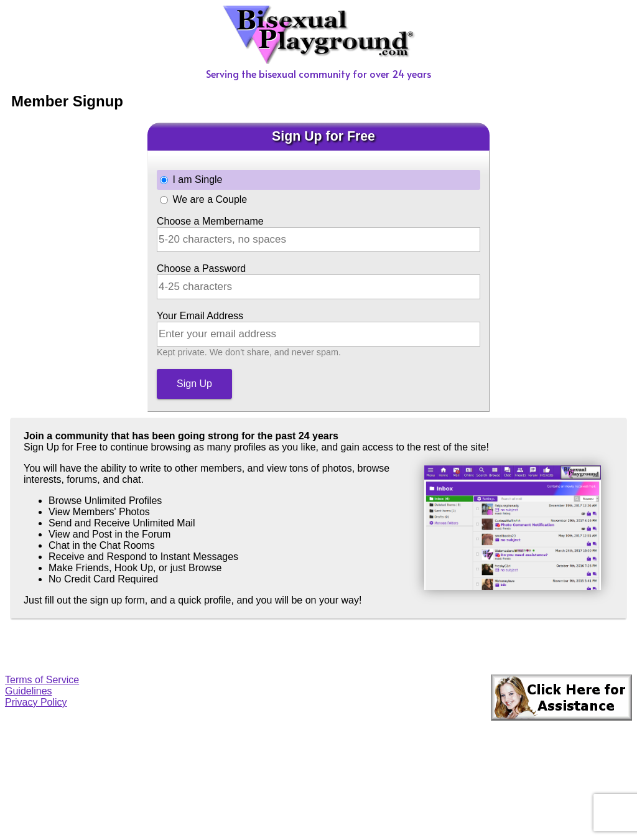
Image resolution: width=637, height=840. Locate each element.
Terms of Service (42, 680)
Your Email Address (200, 316)
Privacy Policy (36, 702)
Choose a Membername (210, 221)
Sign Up (194, 384)
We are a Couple (210, 199)
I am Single (197, 180)
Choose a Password (201, 268)
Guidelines (29, 691)
